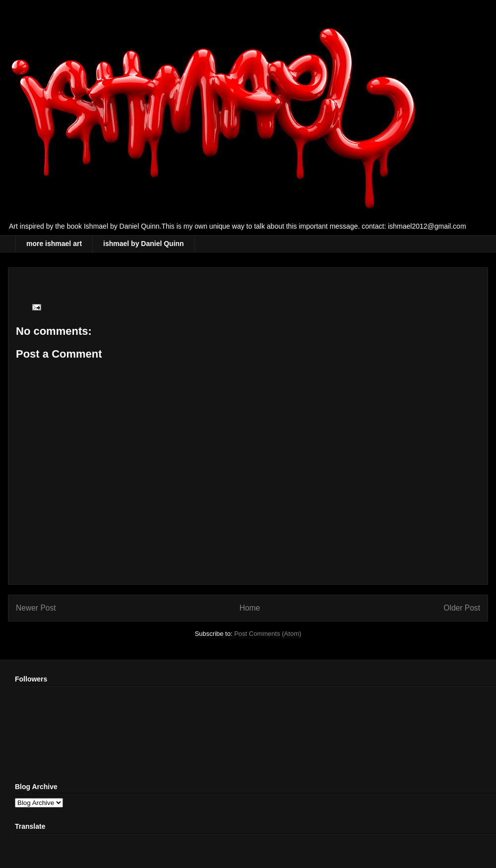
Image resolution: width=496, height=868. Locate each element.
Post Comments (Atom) (268, 634)
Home (250, 608)
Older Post (462, 608)
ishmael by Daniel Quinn (144, 244)
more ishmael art (54, 244)
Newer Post (36, 608)
